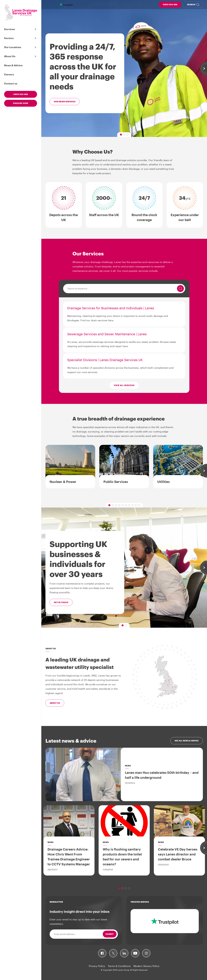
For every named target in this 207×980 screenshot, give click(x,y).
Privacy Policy (97, 966)
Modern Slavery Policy (146, 966)
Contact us (11, 83)
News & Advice (13, 65)
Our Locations (13, 47)
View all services (124, 385)
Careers (9, 74)
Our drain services (65, 102)
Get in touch (61, 602)
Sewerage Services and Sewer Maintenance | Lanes (107, 334)
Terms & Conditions (119, 966)
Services (10, 29)
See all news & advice (187, 741)
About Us (10, 56)
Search (191, 4)
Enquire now (21, 103)
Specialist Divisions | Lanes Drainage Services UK (105, 360)
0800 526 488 (170, 4)
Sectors (9, 38)
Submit (110, 934)
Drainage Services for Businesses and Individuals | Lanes (111, 308)
